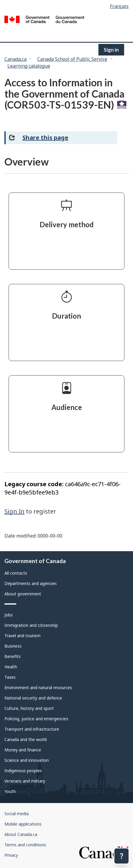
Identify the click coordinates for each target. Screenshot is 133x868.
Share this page (45, 137)
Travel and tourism (22, 636)
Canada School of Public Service (72, 59)
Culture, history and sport (29, 708)
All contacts (16, 573)
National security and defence (33, 698)
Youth (10, 791)
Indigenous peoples (23, 771)
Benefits (13, 656)
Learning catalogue (29, 66)
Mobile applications (23, 824)
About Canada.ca (21, 834)
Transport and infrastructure (32, 729)
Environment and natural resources (38, 687)
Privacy (11, 855)
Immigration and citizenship (31, 625)
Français (119, 6)
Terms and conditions (25, 845)
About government (23, 594)
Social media (17, 814)
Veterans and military (25, 781)
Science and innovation (27, 760)
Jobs (9, 615)
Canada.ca (16, 59)
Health (11, 667)
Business (13, 646)
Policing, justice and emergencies (36, 719)
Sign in (111, 50)
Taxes (10, 677)
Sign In (14, 511)
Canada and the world (26, 739)
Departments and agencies (31, 583)
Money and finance (23, 750)
